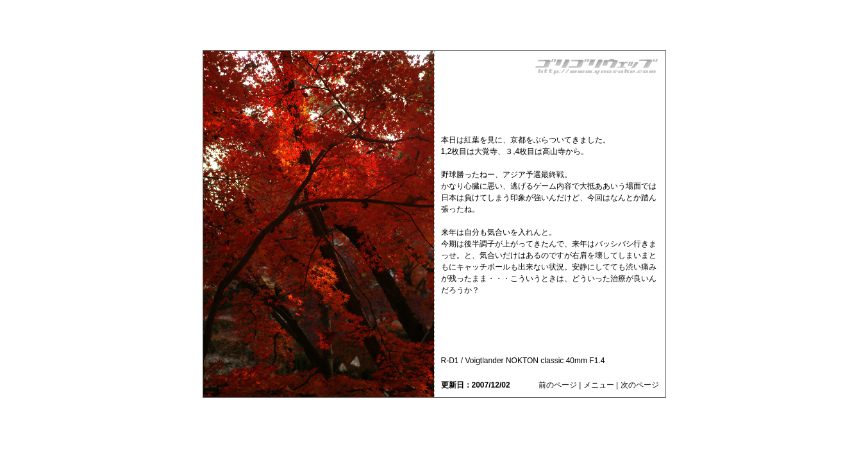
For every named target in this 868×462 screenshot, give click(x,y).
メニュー (599, 385)
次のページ (640, 385)
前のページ (558, 385)
